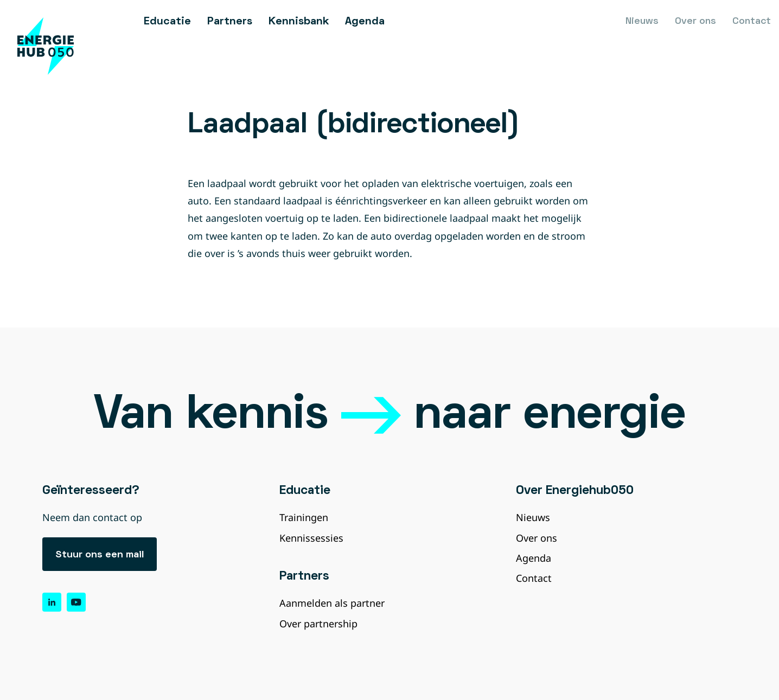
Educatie (167, 22)
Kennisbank (299, 22)
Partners (230, 22)
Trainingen (304, 517)
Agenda (365, 22)
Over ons (695, 21)
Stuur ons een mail (100, 555)
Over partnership (318, 624)
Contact (752, 21)
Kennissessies (311, 538)
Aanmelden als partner (332, 603)
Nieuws (642, 21)
